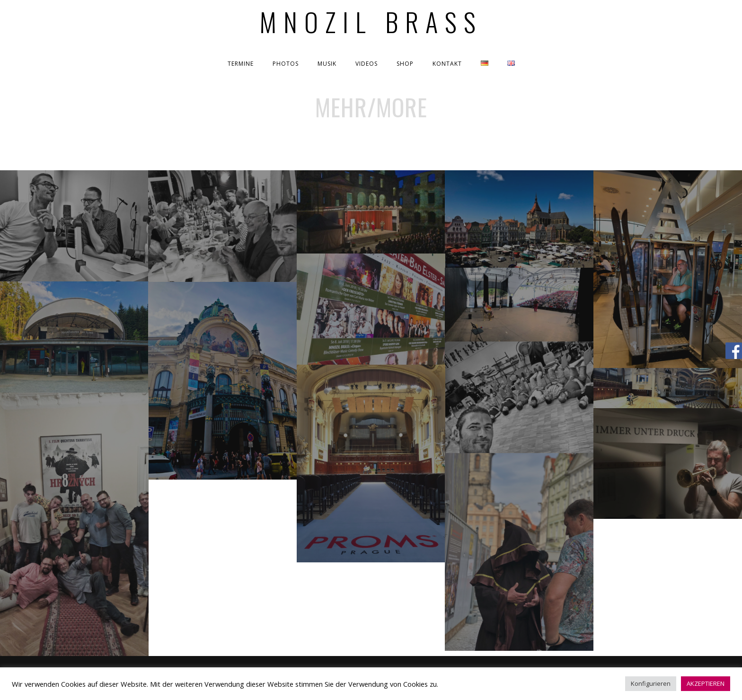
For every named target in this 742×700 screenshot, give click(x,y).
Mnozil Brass (371, 21)
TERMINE (241, 64)
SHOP (405, 64)
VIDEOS (367, 64)
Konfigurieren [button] (651, 683)
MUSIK (327, 64)
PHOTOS (286, 64)
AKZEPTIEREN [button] (706, 683)
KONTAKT (447, 64)
